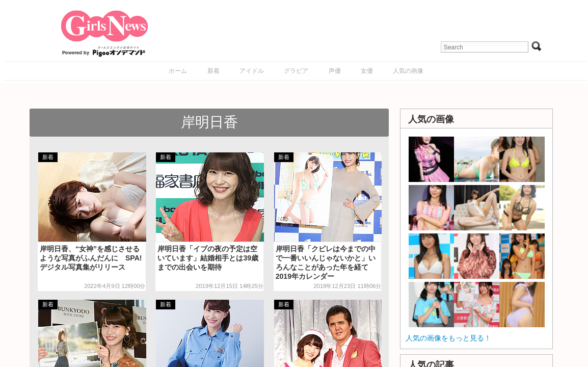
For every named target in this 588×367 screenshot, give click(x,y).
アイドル (252, 71)
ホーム (178, 71)
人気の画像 (408, 71)
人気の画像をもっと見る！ (448, 338)
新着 (213, 71)
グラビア (296, 71)
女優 (367, 71)
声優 (335, 71)
